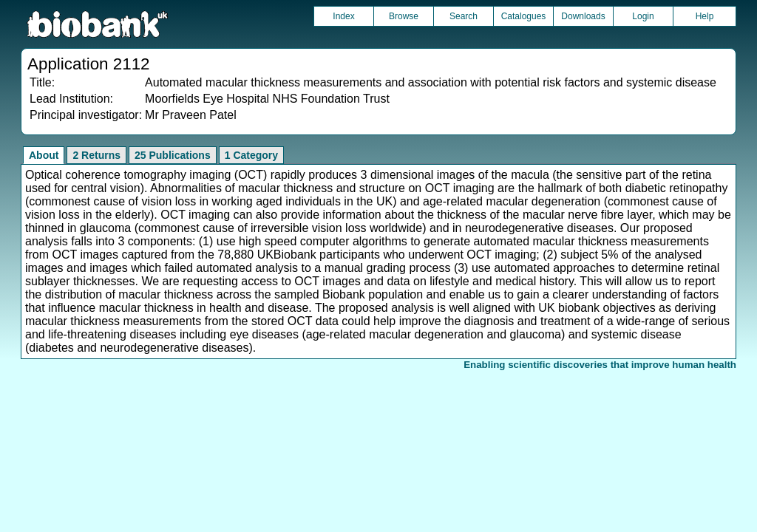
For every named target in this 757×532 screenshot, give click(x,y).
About (44, 155)
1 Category (251, 155)
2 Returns (96, 155)
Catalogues (524, 16)
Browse (404, 16)
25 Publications (173, 155)
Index (343, 16)
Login (643, 16)
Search (464, 16)
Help (705, 16)
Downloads (583, 16)
